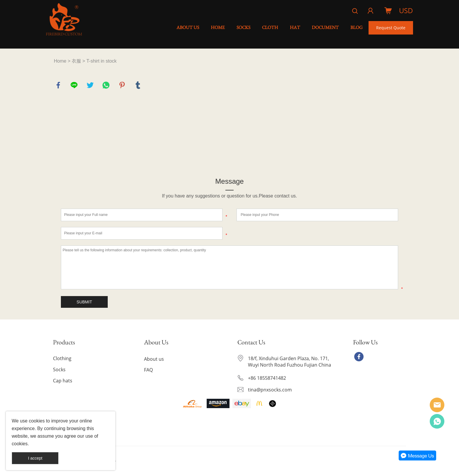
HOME (218, 27)
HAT (295, 27)
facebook (58, 85)
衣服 (76, 61)
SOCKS (243, 27)
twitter (90, 85)
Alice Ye (437, 405)
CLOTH (270, 27)
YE (437, 421)
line (74, 85)
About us (154, 359)
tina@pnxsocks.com (270, 390)
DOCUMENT (325, 27)
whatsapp (106, 85)
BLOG (357, 27)
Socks (59, 370)
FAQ (148, 370)
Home (60, 61)
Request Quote (391, 28)
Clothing (62, 358)
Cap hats (63, 381)
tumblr (138, 85)
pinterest (122, 85)
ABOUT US (188, 27)
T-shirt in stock (101, 61)
